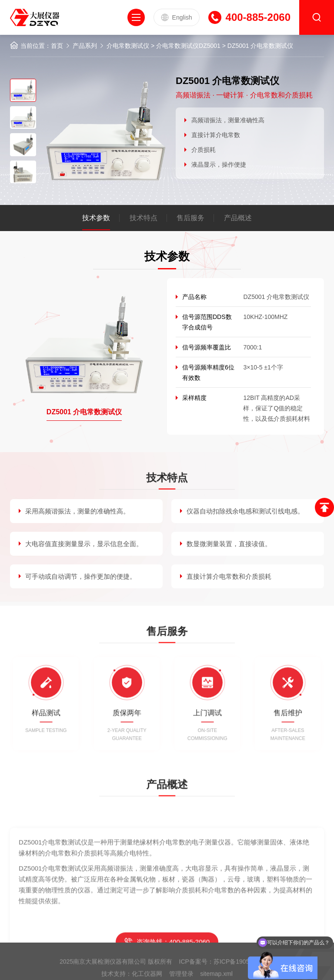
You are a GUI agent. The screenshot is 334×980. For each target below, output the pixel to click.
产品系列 (85, 46)
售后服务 (190, 218)
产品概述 (238, 218)
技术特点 (144, 218)
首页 (57, 46)
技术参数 (96, 218)
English (177, 17)
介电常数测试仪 (128, 46)
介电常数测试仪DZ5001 (188, 46)
